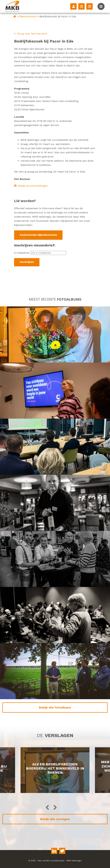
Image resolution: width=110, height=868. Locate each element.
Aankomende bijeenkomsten (38, 235)
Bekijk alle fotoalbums (55, 708)
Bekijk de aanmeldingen (31, 186)
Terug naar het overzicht (31, 34)
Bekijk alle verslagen (55, 819)
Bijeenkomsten (28, 17)
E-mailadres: (40, 253)
